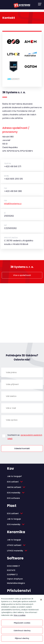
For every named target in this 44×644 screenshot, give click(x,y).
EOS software (13, 498)
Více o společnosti (22, 275)
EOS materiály (14, 493)
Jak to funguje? (14, 476)
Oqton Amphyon (15, 579)
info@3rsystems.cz (13, 204)
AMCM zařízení (14, 487)
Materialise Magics (16, 583)
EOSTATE (11, 570)
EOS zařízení (13, 482)
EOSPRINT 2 (12, 575)
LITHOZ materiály (15, 551)
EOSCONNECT (13, 566)
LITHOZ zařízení (14, 545)
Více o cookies (20, 615)
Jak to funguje (14, 519)
